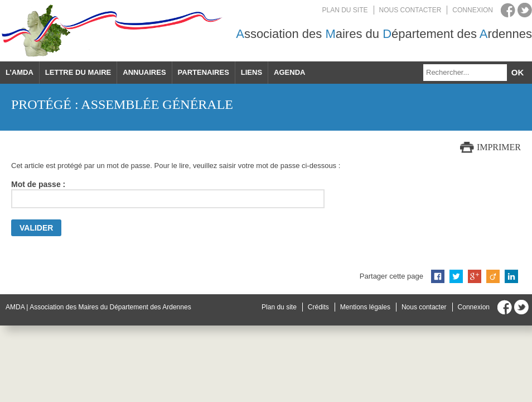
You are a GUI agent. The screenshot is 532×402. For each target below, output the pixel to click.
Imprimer (499, 147)
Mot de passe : (168, 194)
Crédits (318, 307)
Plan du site (345, 10)
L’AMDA (20, 72)
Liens (252, 72)
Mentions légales (365, 307)
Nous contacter (410, 10)
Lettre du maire (78, 72)
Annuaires (144, 72)
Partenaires (204, 72)
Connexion (473, 10)
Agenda (289, 72)
